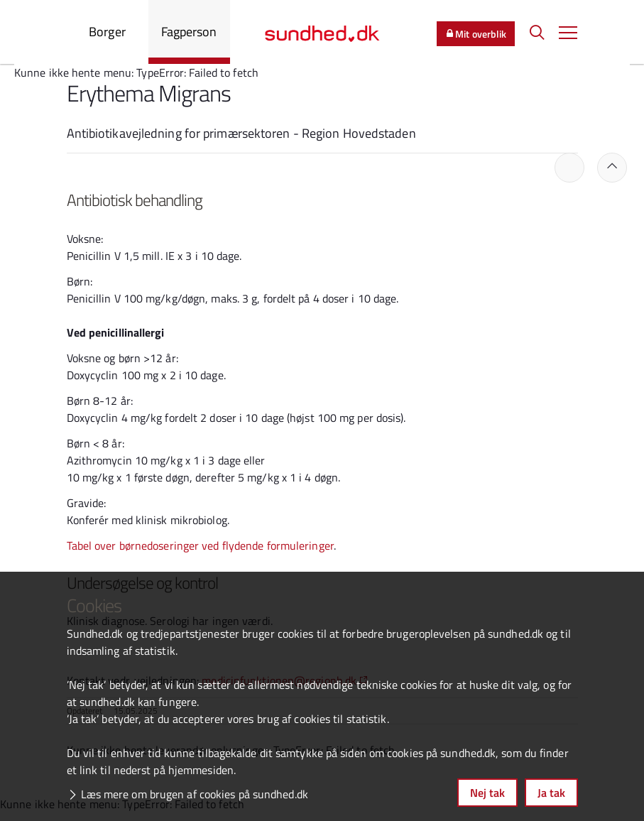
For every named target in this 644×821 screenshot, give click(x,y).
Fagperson (189, 32)
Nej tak (487, 793)
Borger (107, 32)
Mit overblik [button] (476, 34)
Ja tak (551, 793)
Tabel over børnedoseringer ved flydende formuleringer (200, 545)
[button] (568, 32)
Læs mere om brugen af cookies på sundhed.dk (195, 794)
